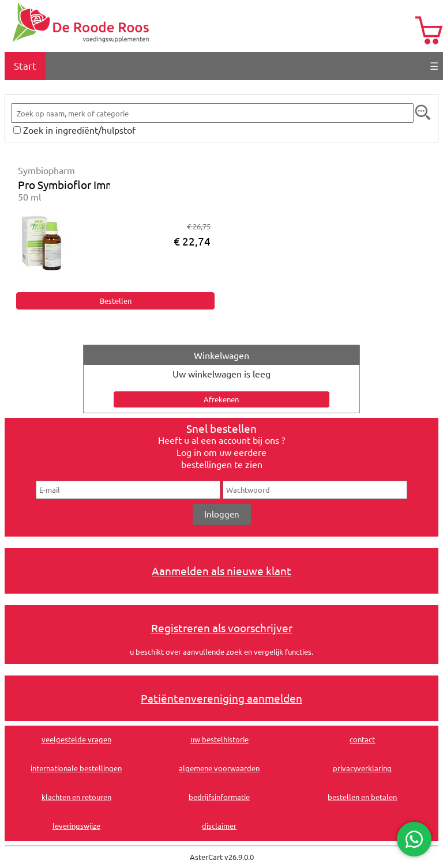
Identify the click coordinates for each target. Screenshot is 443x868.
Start (25, 65)
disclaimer (219, 826)
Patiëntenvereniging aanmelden (221, 698)
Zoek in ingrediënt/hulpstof (79, 130)
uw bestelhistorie (219, 739)
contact (362, 739)
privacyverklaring (362, 768)
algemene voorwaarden (219, 768)
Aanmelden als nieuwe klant (221, 571)
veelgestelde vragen (76, 739)
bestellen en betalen (362, 797)
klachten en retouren (76, 797)
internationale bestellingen (76, 768)
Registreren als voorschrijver (222, 628)
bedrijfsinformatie (219, 797)
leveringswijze (76, 826)
